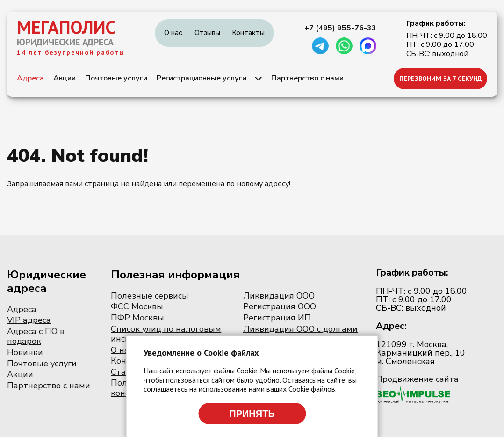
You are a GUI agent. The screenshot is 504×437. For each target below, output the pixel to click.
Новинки (25, 352)
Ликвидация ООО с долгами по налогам (300, 334)
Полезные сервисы (150, 296)
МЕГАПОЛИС (66, 27)
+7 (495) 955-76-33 (340, 28)
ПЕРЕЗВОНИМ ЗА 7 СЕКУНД (441, 79)
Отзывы (207, 33)
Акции (65, 78)
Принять (252, 414)
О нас (173, 33)
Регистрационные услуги (202, 78)
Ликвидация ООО (279, 296)
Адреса (30, 78)
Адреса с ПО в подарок (36, 336)
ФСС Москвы (137, 306)
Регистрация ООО (280, 306)
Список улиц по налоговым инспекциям (166, 334)
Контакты (248, 33)
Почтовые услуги (116, 78)
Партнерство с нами (307, 78)
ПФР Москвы (137, 318)
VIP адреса (29, 320)
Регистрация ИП (277, 318)
